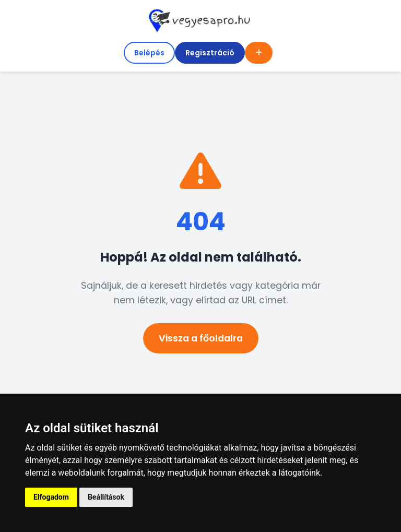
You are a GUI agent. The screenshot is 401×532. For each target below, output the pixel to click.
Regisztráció (210, 53)
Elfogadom (51, 497)
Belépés (149, 53)
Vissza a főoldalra (201, 338)
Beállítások (106, 497)
